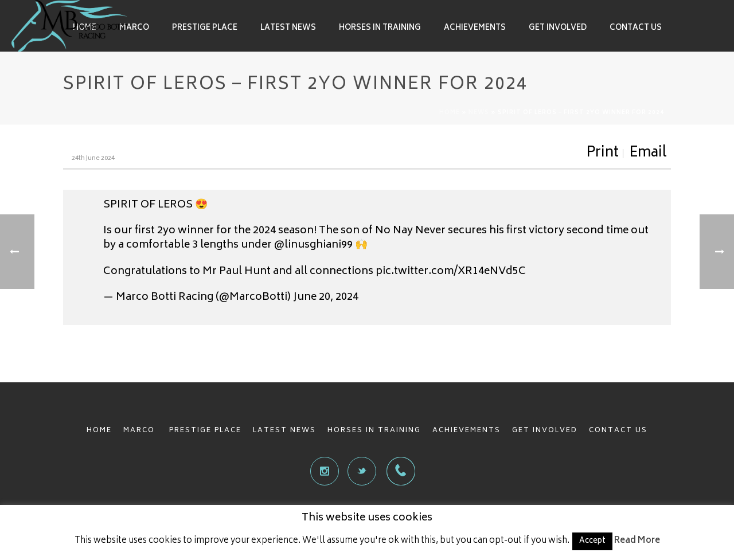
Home (450, 113)
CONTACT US (618, 431)
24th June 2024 (93, 158)
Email (648, 154)
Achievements (475, 28)
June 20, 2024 (326, 297)
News (479, 113)
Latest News (288, 28)
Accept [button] (592, 541)
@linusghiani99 (313, 245)
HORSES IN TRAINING (374, 431)
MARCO (140, 431)
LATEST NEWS (284, 431)
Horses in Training (380, 28)
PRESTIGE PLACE (205, 431)
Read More (637, 541)
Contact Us (636, 28)
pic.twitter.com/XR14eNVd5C (451, 272)
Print (602, 154)
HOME (99, 431)
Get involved (558, 28)
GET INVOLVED (545, 431)
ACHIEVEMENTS (466, 431)
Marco (134, 28)
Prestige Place (205, 28)
